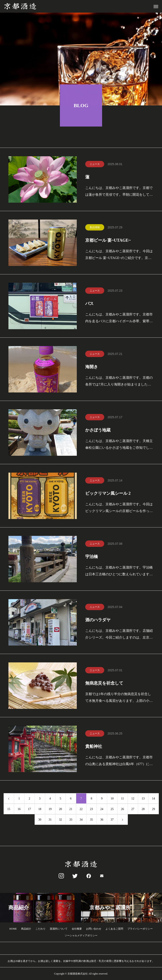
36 (102, 820)
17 (30, 809)
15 (9, 809)
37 (112, 820)
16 (19, 809)
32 (61, 820)
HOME (13, 929)
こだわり (40, 929)
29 (154, 809)
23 (92, 809)
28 (143, 809)
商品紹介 (26, 929)
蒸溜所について (59, 929)
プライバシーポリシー (140, 929)
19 (50, 809)
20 (61, 809)
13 (143, 799)
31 (50, 820)
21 (71, 809)
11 (122, 799)
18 (40, 809)
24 (102, 809)
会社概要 (77, 929)
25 (112, 809)
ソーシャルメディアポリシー (81, 936)
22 (81, 809)
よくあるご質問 (114, 929)
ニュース (95, 164)
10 (112, 799)
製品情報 (95, 228)
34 (81, 820)
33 (71, 820)
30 (40, 820)
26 (123, 809)
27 (133, 809)
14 (154, 799)
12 (133, 799)
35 (92, 820)
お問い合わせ (94, 929)
